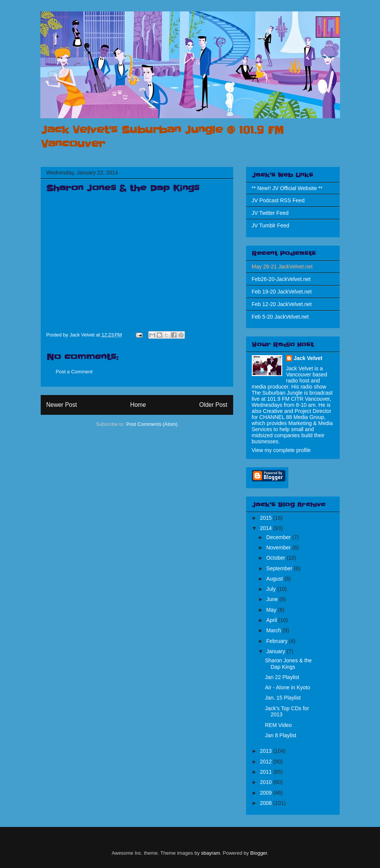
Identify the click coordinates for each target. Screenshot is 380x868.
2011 (266, 772)
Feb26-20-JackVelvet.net (281, 279)
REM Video (278, 725)
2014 (266, 528)
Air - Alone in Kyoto (287, 687)
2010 (266, 782)
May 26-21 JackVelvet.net (282, 267)
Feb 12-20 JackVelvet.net (282, 304)
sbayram (211, 853)
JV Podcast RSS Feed (278, 200)
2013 (266, 751)
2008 (266, 803)
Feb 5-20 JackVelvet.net (280, 317)
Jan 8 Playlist (280, 735)
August (275, 579)
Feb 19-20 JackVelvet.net (282, 292)
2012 (266, 762)
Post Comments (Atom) (152, 424)
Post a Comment (74, 372)
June (273, 599)
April (272, 620)
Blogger (259, 853)
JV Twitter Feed (270, 213)
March (274, 630)
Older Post (213, 405)
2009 (266, 793)
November (279, 547)
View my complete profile (281, 450)
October (277, 558)
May (272, 610)
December (279, 537)
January (277, 651)
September (280, 568)
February (278, 641)
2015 (266, 518)
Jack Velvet (308, 358)
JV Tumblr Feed (271, 225)
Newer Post (62, 405)
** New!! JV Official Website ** (287, 188)
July (272, 589)
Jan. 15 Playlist (283, 698)
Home (138, 405)
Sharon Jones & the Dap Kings (288, 664)
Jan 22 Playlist (282, 677)
